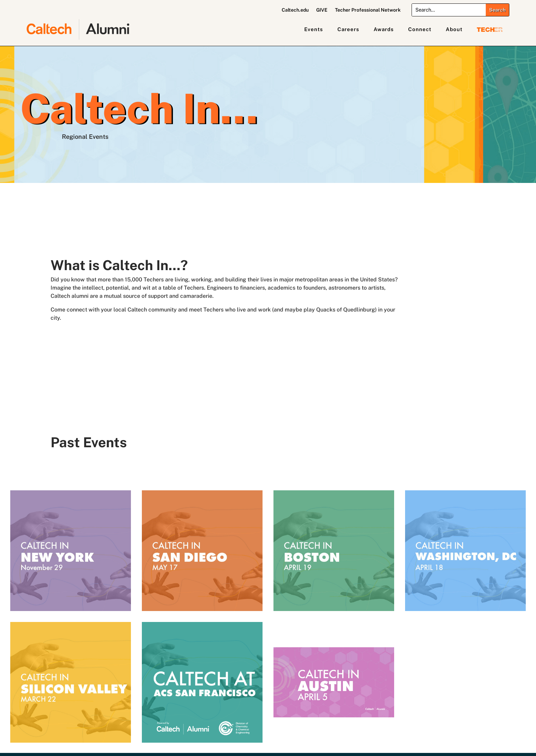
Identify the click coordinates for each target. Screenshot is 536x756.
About (454, 29)
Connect (420, 29)
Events (314, 29)
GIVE (322, 10)
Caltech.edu (295, 10)
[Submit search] (497, 10)
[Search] (449, 10)
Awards (384, 29)
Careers (348, 29)
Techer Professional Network (368, 10)
